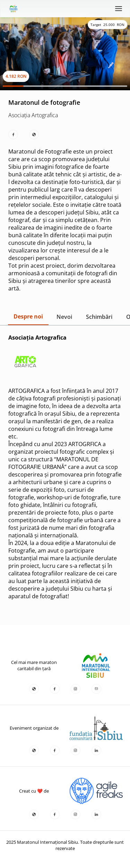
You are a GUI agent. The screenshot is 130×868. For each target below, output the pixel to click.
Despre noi (28, 316)
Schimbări (99, 317)
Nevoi (64, 317)
